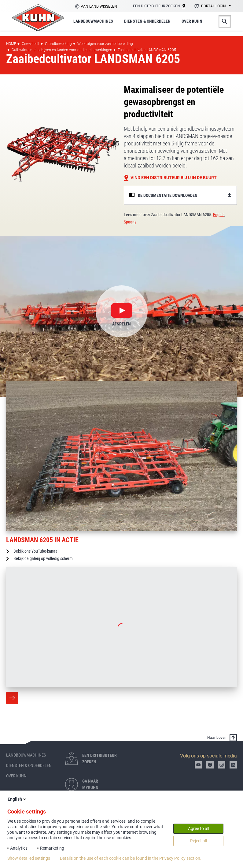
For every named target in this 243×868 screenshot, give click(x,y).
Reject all (199, 841)
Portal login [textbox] (214, 6)
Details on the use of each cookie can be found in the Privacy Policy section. (131, 858)
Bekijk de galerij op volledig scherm (43, 558)
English (17, 799)
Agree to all (199, 829)
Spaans (130, 222)
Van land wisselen (99, 6)
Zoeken (225, 21)
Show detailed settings (29, 858)
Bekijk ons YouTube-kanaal (36, 551)
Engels (219, 215)
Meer (12, 698)
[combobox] (212, 6)
